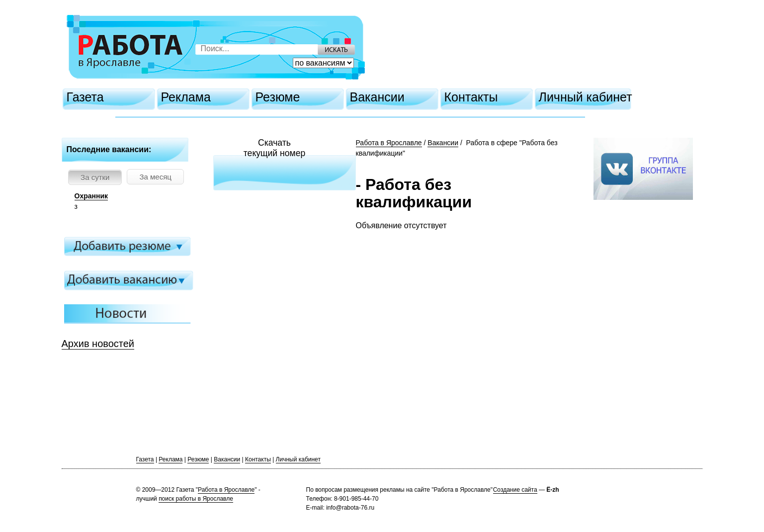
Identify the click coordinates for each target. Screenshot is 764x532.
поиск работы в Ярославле (196, 499)
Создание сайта (515, 490)
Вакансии (377, 97)
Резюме (278, 97)
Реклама (186, 97)
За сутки (95, 177)
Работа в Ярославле (389, 143)
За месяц (155, 177)
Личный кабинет (586, 97)
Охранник (91, 196)
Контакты (471, 97)
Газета (85, 97)
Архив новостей (98, 344)
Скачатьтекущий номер (275, 148)
